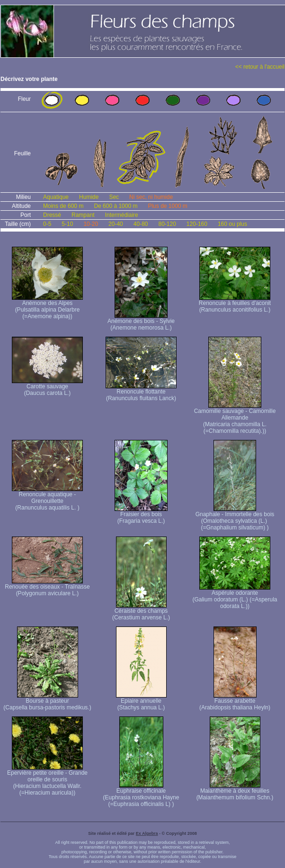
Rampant (83, 215)
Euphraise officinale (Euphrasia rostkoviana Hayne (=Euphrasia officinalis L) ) (141, 795)
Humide (89, 197)
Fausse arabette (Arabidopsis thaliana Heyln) (235, 702)
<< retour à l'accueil (260, 67)
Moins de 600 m (63, 206)
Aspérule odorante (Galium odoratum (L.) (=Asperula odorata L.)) (235, 597)
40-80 (141, 224)
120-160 (197, 224)
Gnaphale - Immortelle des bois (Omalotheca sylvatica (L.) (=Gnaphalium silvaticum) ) (235, 518)
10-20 (91, 224)
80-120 (167, 224)
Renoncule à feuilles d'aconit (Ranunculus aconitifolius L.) (235, 304)
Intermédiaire (122, 215)
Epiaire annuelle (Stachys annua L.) (141, 702)
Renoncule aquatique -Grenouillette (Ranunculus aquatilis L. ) (47, 498)
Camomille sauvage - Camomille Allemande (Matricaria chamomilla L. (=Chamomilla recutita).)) (235, 418)
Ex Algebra (147, 833)
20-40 (116, 224)
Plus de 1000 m (167, 206)
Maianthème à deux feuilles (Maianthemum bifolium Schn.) (235, 792)
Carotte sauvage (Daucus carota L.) (47, 387)
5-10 (67, 224)
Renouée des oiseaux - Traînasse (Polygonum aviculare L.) (47, 587)
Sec (114, 197)
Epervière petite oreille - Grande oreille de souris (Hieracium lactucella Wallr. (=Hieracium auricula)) (47, 780)
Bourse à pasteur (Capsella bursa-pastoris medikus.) (47, 702)
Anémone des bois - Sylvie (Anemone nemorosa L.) (141, 322)
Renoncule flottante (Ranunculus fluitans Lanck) (141, 392)
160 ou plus (232, 224)
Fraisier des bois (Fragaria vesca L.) (141, 515)
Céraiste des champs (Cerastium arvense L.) (141, 612)
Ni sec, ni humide (151, 197)
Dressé (52, 215)
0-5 (47, 224)
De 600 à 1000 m (116, 206)
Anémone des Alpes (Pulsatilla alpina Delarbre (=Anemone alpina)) (47, 307)
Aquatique (56, 197)
